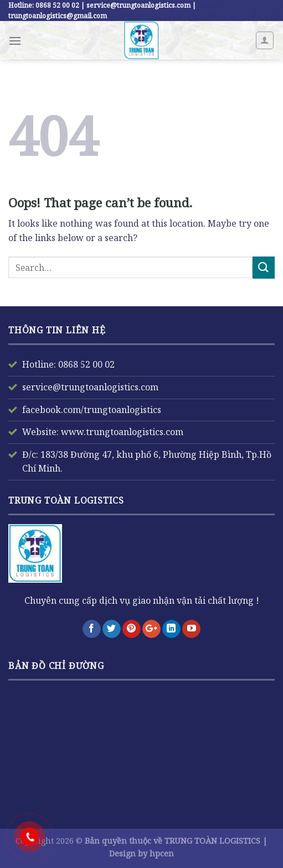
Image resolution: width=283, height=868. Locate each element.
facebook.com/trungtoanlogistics (92, 410)
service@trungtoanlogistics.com (90, 387)
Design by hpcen (141, 853)
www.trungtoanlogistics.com (121, 432)
